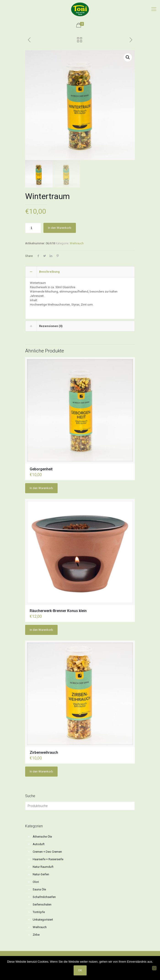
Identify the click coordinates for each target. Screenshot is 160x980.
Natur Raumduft (43, 867)
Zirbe (36, 935)
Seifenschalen (42, 904)
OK (80, 970)
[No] (154, 968)
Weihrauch (77, 243)
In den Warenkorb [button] (41, 488)
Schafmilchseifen (44, 897)
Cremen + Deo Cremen (47, 852)
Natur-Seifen (41, 874)
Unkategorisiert (43, 920)
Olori (36, 882)
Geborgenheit (41, 469)
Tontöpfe (39, 912)
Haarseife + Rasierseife (48, 859)
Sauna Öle (39, 889)
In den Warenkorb (60, 228)
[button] (128, 57)
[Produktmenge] (33, 228)
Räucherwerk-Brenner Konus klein (58, 611)
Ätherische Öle (42, 837)
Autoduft (39, 844)
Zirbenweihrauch (44, 752)
